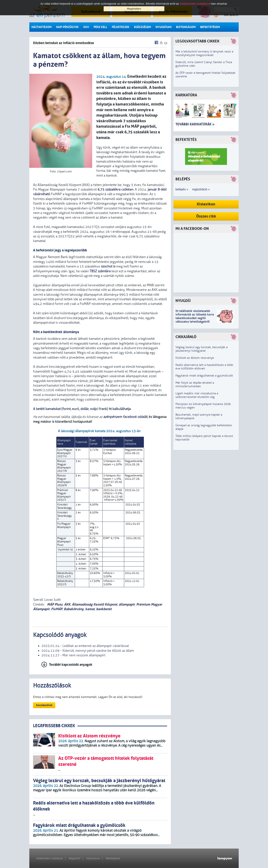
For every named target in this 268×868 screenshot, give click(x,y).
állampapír (127, 604)
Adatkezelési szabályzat (49, 858)
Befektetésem (210, 27)
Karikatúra (186, 95)
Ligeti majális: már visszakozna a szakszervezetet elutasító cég (197, 395)
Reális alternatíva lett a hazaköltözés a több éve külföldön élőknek (204, 367)
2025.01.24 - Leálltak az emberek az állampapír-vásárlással (85, 646)
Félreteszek (121, 27)
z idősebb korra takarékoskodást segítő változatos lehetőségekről (195, 318)
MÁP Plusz (54, 604)
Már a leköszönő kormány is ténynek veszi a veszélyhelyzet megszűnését (204, 53)
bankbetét (104, 609)
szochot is (108, 266)
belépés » (182, 189)
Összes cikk (206, 216)
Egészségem (142, 27)
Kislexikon (206, 204)
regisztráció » (201, 189)
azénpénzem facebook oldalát (125, 417)
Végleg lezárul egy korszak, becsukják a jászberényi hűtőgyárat (202, 349)
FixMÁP (57, 609)
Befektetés (186, 140)
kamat (90, 609)
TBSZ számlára (100, 271)
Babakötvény (74, 609)
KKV (86, 27)
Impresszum (93, 858)
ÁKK (67, 604)
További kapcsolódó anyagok (71, 665)
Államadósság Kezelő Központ (95, 604)
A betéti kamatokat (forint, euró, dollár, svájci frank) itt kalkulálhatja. (82, 409)
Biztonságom (186, 27)
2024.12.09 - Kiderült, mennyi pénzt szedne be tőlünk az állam (88, 651)
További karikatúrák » (195, 124)
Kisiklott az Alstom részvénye (195, 358)
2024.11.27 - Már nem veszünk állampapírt (73, 655)
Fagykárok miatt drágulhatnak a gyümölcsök (204, 376)
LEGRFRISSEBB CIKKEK (54, 726)
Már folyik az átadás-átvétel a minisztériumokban (195, 384)
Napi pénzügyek (67, 27)
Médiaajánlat (113, 858)
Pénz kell (100, 27)
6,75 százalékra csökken (115, 190)
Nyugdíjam (164, 27)
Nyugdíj (183, 301)
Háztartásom (41, 27)
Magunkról (75, 858)
